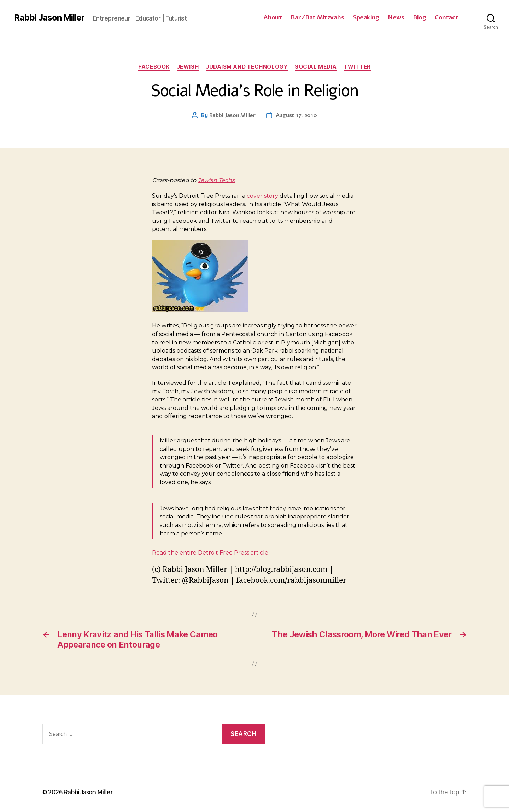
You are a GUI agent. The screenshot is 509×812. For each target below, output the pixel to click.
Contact (447, 18)
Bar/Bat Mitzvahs (317, 18)
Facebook (154, 67)
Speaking (366, 18)
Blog (419, 18)
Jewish (188, 67)
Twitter (357, 67)
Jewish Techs (216, 180)
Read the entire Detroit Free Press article (210, 553)
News (396, 18)
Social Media (316, 67)
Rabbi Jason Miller (49, 18)
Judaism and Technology (247, 67)
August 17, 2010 (296, 115)
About (273, 18)
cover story (262, 196)
